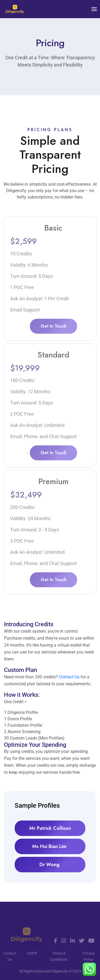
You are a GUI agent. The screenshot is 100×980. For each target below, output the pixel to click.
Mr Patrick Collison (50, 828)
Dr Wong (50, 865)
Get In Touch (53, 326)
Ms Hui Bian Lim (50, 846)
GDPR (32, 953)
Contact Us (69, 677)
